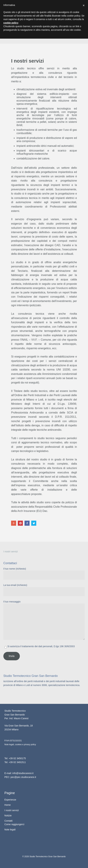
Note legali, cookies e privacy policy (20, 745)
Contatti (8, 821)
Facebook (27, 523)
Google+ (14, 523)
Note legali (10, 830)
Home (7, 805)
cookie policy (11, 23)
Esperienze (10, 800)
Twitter (34, 523)
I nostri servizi (11, 552)
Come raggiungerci (14, 824)
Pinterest (20, 523)
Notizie (8, 816)
